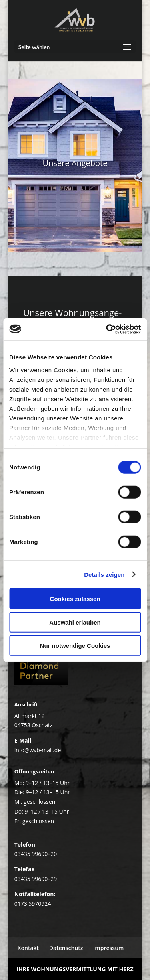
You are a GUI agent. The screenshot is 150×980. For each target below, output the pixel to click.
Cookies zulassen (75, 599)
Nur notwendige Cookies (75, 646)
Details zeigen (104, 574)
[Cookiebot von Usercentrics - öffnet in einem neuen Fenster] (107, 329)
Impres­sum (108, 948)
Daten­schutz (66, 948)
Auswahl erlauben (75, 622)
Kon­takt (28, 948)
